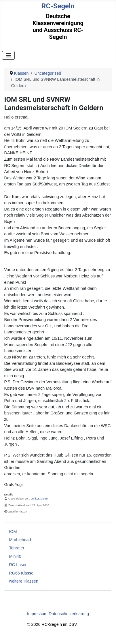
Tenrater (17, 548)
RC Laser (18, 565)
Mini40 (15, 556)
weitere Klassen (24, 581)
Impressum (37, 614)
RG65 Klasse (21, 573)
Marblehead (20, 540)
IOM (13, 532)
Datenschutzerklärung (69, 614)
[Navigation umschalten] (8, 55)
